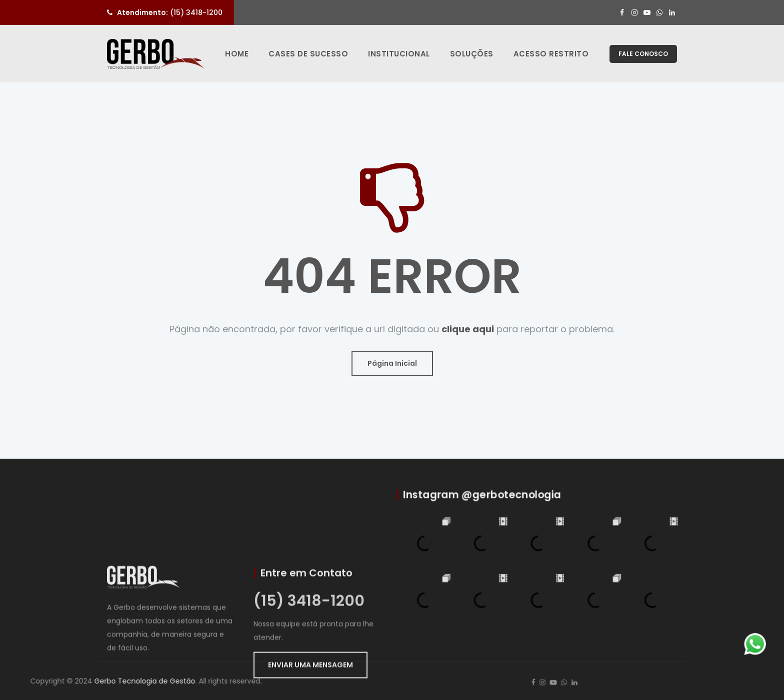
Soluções (472, 54)
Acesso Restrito (551, 54)
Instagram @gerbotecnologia (488, 501)
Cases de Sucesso (308, 54)
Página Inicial (392, 363)
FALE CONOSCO (643, 54)
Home (237, 54)
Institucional (399, 54)
